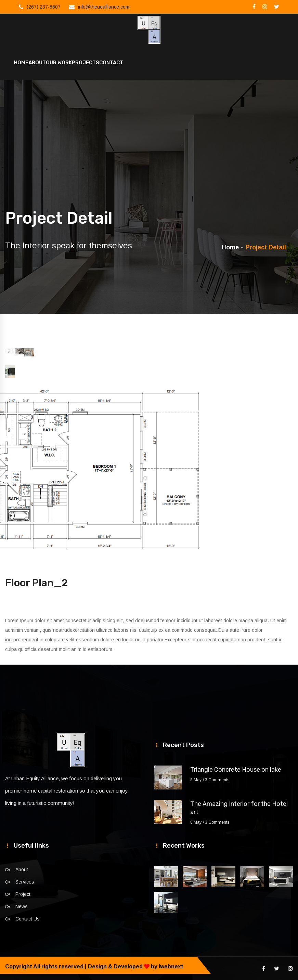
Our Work (59, 62)
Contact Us (28, 918)
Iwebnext (171, 966)
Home (21, 62)
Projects (86, 62)
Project (23, 893)
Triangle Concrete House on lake (236, 769)
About (37, 62)
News (22, 906)
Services (25, 881)
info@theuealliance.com (104, 7)
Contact (111, 62)
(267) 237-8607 (44, 7)
